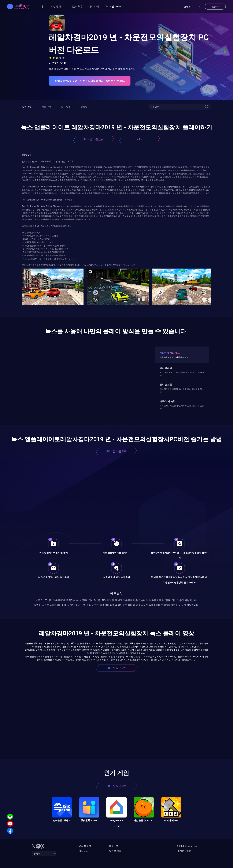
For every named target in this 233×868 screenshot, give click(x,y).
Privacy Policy (184, 851)
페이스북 (114, 846)
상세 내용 (27, 106)
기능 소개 (46, 106)
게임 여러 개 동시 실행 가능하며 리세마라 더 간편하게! (182, 374)
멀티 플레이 (166, 368)
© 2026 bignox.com (187, 846)
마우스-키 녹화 (167, 401)
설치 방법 (66, 106)
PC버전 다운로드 (93, 139)
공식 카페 (84, 851)
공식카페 (94, 6)
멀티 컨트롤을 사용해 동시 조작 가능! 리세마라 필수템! (182, 391)
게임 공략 (56, 6)
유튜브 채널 (115, 851)
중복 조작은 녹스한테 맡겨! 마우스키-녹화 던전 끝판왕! (182, 407)
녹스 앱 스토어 (114, 6)
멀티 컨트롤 (166, 385)
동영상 (84, 106)
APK (140, 139)
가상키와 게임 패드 (170, 353)
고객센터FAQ (75, 6)
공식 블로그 (85, 846)
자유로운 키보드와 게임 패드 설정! (174, 357)
